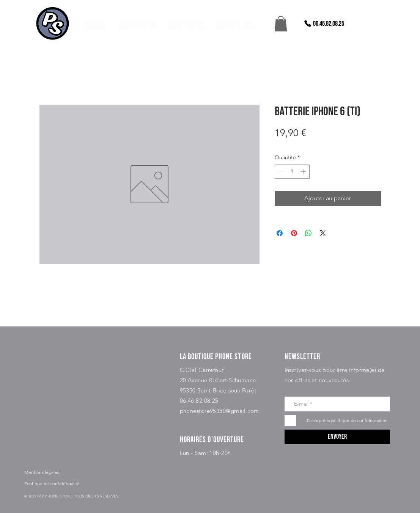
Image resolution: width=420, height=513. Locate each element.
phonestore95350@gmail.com (219, 411)
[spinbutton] (292, 172)
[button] (281, 24)
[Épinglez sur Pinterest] (294, 233)
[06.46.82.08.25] (324, 24)
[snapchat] (400, 25)
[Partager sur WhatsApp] (308, 233)
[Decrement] (281, 172)
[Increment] (304, 172)
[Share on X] (323, 233)
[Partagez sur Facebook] (280, 233)
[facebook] (367, 25)
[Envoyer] (337, 437)
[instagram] (384, 25)
